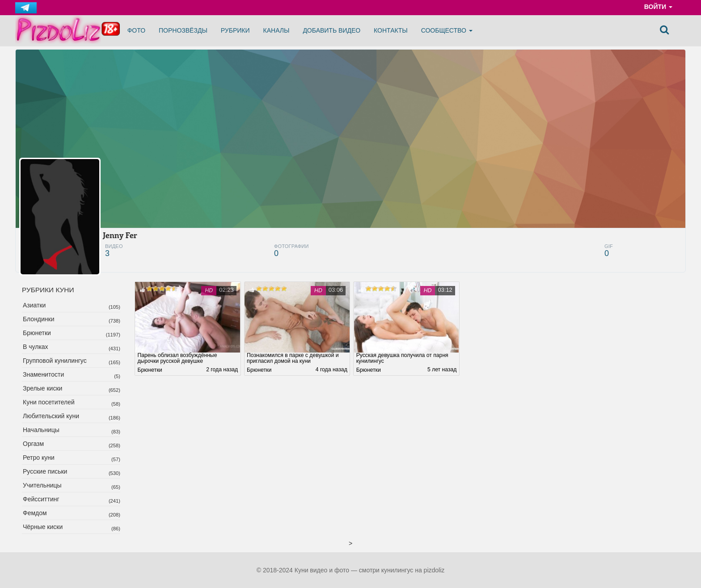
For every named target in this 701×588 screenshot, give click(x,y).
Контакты (391, 30)
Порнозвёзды (183, 30)
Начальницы (41, 430)
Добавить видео (331, 30)
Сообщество (447, 30)
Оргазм (33, 444)
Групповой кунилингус (55, 361)
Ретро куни (39, 458)
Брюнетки (37, 333)
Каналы (277, 30)
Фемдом (35, 513)
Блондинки (39, 319)
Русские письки (45, 471)
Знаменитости (43, 374)
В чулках (36, 347)
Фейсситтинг (41, 499)
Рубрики (235, 30)
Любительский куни (51, 416)
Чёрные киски (43, 527)
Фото (136, 30)
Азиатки (34, 305)
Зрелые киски (42, 388)
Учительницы (42, 485)
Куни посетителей (49, 402)
